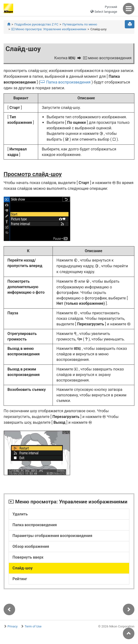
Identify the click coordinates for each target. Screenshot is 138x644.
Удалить (20, 514)
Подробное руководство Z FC (36, 24)
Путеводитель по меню (80, 24)
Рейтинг (20, 579)
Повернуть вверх (28, 557)
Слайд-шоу (23, 568)
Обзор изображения (31, 546)
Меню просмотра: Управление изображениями (49, 29)
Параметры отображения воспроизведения (52, 536)
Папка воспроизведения (68, 82)
